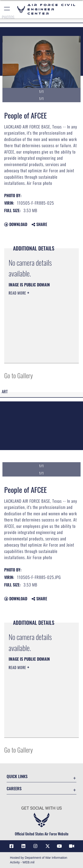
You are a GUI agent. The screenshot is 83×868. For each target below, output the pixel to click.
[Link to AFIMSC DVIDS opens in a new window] (71, 846)
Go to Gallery (18, 375)
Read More (18, 293)
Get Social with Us (41, 808)
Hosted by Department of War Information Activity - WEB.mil (39, 860)
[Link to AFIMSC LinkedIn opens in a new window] (23, 846)
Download (16, 224)
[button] (7, 9)
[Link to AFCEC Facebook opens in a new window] (12, 846)
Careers (14, 788)
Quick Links (17, 776)
